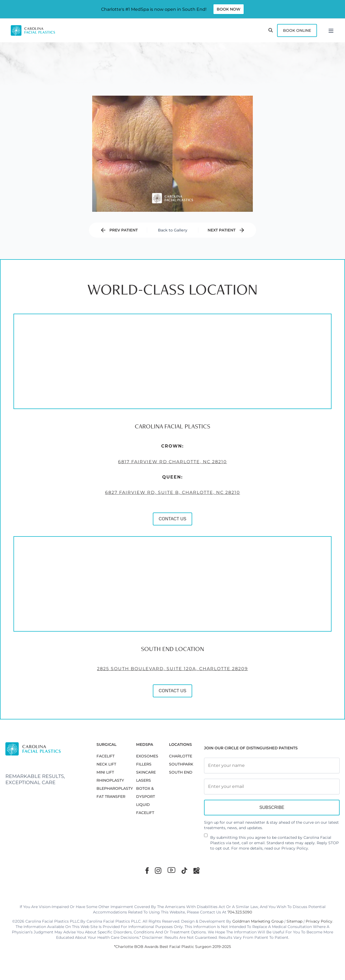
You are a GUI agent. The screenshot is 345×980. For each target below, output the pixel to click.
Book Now (229, 9)
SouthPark (181, 764)
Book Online (297, 30)
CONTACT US (151, 531)
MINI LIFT (105, 772)
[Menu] (331, 30)
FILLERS (144, 764)
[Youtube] (171, 870)
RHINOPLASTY (110, 780)
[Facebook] (147, 870)
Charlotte (181, 756)
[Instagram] (158, 870)
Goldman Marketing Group (258, 921)
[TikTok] (184, 870)
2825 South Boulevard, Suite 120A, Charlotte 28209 (151, 681)
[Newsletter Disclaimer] (206, 837)
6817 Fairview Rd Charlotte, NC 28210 (151, 474)
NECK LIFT (106, 764)
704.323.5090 (240, 912)
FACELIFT (106, 756)
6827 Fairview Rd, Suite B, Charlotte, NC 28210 (151, 505)
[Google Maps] (196, 870)
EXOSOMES (147, 756)
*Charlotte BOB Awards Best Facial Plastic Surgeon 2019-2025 (172, 947)
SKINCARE (146, 772)
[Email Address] (272, 787)
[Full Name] (272, 766)
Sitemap (294, 921)
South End (181, 772)
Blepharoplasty (115, 788)
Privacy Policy (295, 848)
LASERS (144, 780)
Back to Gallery (173, 230)
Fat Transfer (111, 797)
